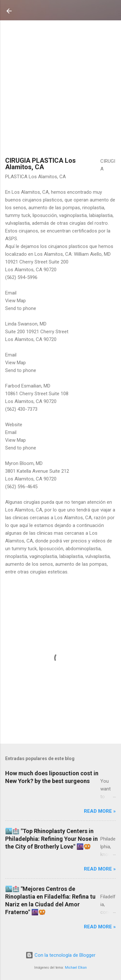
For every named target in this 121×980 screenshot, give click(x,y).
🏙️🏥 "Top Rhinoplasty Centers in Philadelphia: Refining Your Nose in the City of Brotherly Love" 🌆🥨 (51, 839)
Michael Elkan (76, 968)
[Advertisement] (60, 89)
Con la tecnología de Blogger (60, 955)
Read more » (100, 811)
